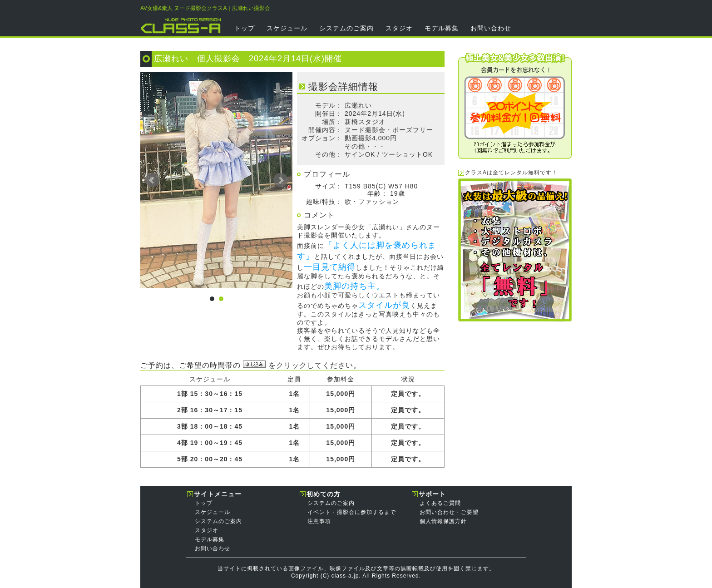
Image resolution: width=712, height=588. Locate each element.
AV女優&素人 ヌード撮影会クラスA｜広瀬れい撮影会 (205, 8)
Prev (152, 180)
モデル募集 (442, 28)
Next (281, 180)
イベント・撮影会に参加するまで (352, 512)
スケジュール (287, 28)
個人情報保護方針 (443, 521)
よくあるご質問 (440, 503)
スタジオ (399, 28)
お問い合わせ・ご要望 (449, 512)
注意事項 (319, 521)
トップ (245, 28)
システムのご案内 (346, 28)
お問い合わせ (491, 28)
